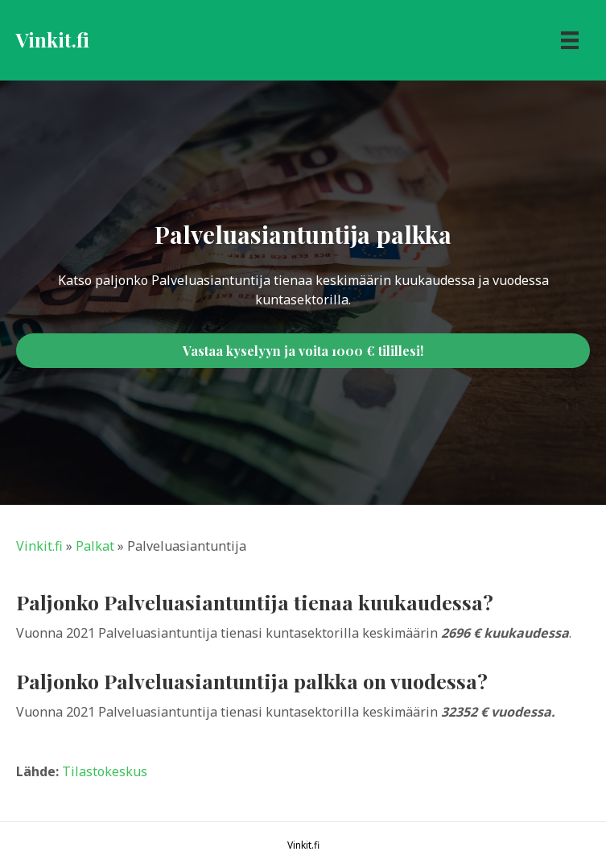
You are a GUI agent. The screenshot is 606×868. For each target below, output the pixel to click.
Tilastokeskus (105, 771)
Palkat (95, 546)
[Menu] (570, 40)
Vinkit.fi (39, 546)
